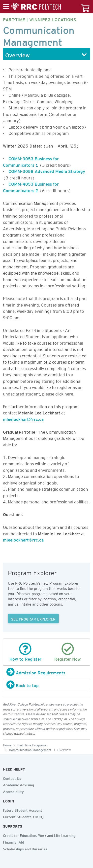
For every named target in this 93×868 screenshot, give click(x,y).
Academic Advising (18, 784)
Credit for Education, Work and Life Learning (39, 835)
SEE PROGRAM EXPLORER (33, 619)
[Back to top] (46, 685)
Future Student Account (23, 810)
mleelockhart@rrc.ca (23, 418)
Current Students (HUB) (24, 816)
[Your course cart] (85, 7)
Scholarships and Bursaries (25, 848)
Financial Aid (14, 842)
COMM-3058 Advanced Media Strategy (47, 170)
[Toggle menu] (32, 7)
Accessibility (13, 791)
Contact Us (12, 778)
